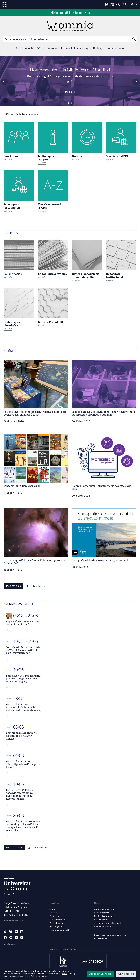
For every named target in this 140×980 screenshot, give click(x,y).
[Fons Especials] (19, 260)
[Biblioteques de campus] (53, 144)
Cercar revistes (26, 48)
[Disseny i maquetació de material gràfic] (87, 261)
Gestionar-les (126, 974)
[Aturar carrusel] (6, 101)
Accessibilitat (101, 920)
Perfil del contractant (104, 916)
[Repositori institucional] (121, 261)
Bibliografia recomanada (108, 48)
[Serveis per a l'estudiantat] (19, 192)
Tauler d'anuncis (57, 920)
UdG (6, 115)
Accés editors (101, 938)
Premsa (66, 48)
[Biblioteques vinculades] (19, 310)
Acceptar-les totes (100, 974)
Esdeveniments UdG (59, 930)
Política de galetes (103, 927)
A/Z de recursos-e (48, 48)
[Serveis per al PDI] (121, 142)
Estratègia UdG (57, 927)
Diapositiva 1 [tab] (68, 103)
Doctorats (54, 916)
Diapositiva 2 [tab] (72, 103)
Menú (134, 5)
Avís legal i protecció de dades (109, 923)
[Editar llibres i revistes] (53, 260)
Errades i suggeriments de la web (110, 935)
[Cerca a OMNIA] (134, 39)
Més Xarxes (9, 944)
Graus (52, 909)
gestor (64, 974)
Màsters (53, 913)
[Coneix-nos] (19, 142)
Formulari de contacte (14, 921)
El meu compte (82, 48)
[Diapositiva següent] (136, 82)
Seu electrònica (102, 913)
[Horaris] (87, 142)
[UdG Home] (4, 5)
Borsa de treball (57, 923)
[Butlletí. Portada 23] (53, 308)
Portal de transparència (105, 909)
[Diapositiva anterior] (4, 82)
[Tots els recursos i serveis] (53, 192)
